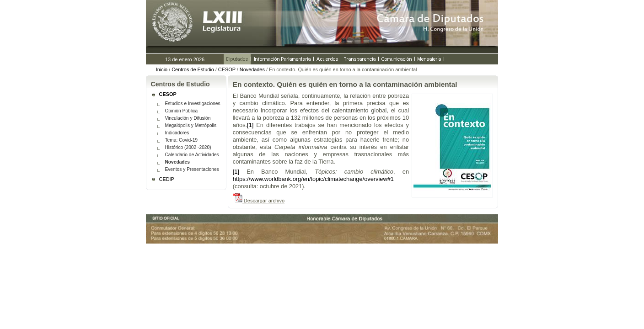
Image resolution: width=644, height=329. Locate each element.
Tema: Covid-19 (181, 140)
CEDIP (167, 179)
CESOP (227, 69)
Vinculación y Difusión (188, 118)
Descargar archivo (263, 201)
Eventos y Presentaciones (192, 169)
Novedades (252, 69)
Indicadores (177, 133)
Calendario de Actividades (192, 155)
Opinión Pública (181, 111)
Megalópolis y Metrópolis (191, 125)
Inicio (162, 69)
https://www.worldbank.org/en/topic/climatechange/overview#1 (313, 179)
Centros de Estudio (193, 69)
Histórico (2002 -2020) (188, 147)
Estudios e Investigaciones (192, 103)
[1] (250, 125)
